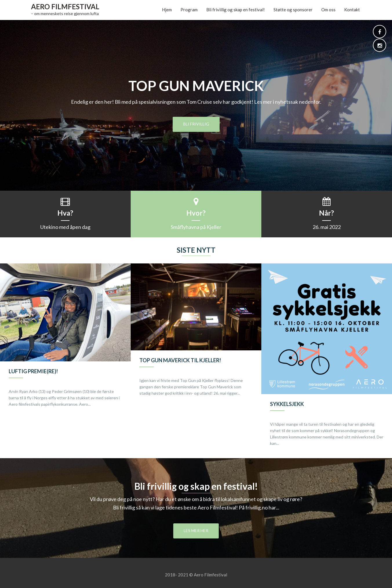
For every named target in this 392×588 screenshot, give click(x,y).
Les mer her (196, 530)
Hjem (167, 10)
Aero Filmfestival (65, 7)
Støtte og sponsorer (293, 10)
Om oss (328, 10)
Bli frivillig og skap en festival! (236, 10)
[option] (65, 341)
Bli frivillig (196, 124)
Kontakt (352, 10)
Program (189, 10)
